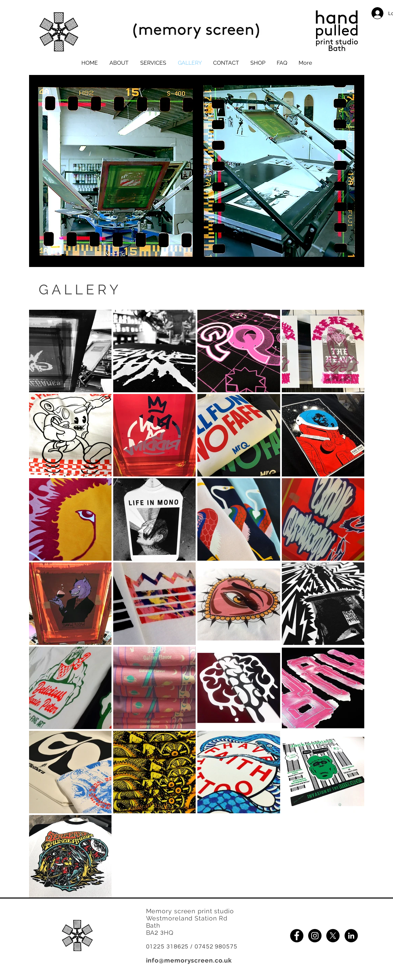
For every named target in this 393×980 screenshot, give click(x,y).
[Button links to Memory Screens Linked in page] (351, 936)
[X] (333, 936)
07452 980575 (216, 947)
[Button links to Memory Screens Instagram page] (315, 936)
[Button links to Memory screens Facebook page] (297, 936)
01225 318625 (167, 947)
